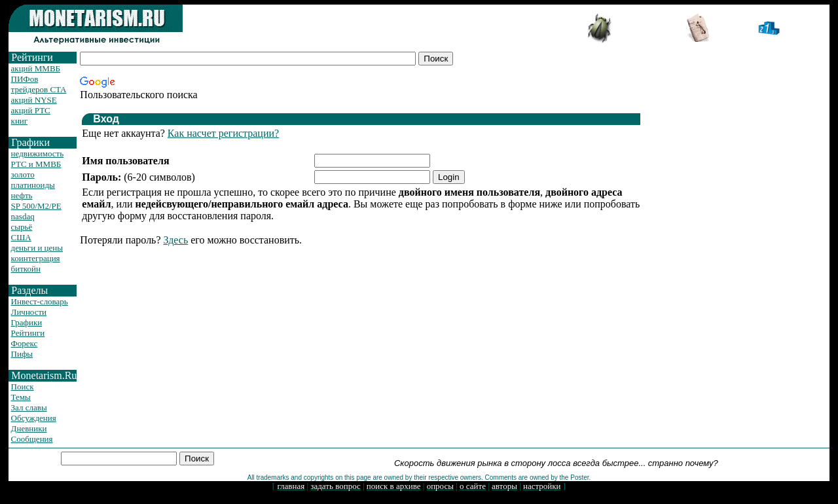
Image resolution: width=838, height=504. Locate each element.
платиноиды (33, 185)
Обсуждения (34, 418)
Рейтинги (28, 333)
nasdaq (23, 216)
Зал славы (29, 407)
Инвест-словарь (40, 301)
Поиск (23, 387)
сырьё (22, 227)
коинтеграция (36, 258)
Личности (29, 312)
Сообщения (32, 439)
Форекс (25, 343)
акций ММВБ (36, 68)
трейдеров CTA (39, 89)
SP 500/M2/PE (36, 206)
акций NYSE (34, 100)
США (21, 237)
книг (20, 121)
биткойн (26, 269)
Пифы (22, 354)
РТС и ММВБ (36, 164)
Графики (27, 322)
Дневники (29, 428)
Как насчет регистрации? (223, 133)
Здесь (176, 240)
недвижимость (38, 153)
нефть (22, 195)
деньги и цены (37, 248)
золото (23, 174)
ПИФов (25, 79)
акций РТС (31, 110)
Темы (21, 397)
